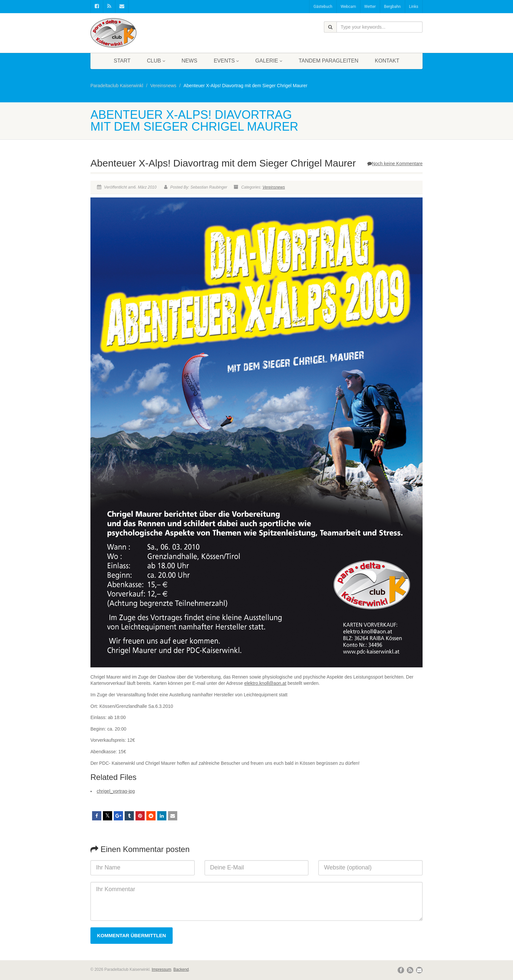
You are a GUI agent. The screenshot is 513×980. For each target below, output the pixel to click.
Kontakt (387, 61)
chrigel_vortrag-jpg (116, 791)
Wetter (370, 7)
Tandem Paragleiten (329, 61)
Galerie (269, 61)
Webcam (348, 7)
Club (156, 61)
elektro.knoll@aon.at (265, 683)
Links (414, 7)
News (189, 61)
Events (226, 61)
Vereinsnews (274, 187)
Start (122, 61)
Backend (181, 969)
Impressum (161, 969)
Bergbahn (392, 7)
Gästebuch (323, 7)
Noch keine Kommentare (395, 164)
